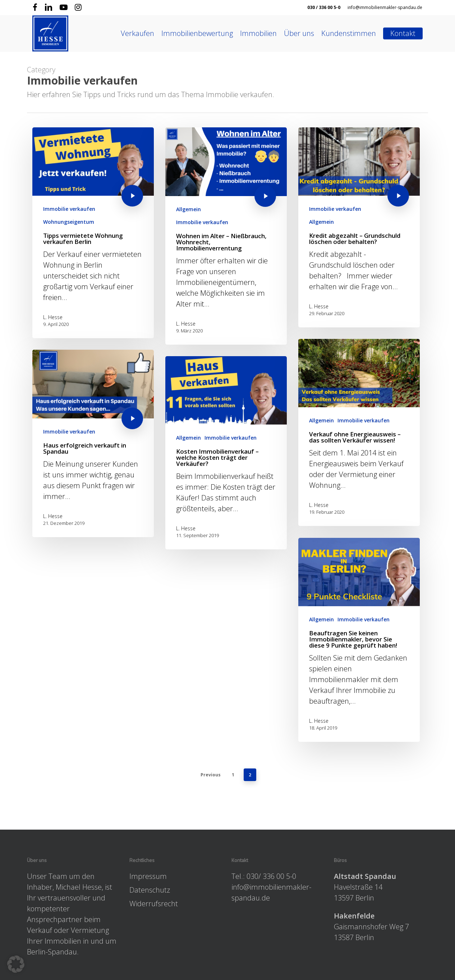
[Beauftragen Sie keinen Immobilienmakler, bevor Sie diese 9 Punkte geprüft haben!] (359, 665)
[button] (16, 964)
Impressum (148, 876)
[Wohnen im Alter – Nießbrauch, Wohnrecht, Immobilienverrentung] (226, 236)
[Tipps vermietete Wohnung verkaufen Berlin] (93, 233)
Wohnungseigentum (69, 222)
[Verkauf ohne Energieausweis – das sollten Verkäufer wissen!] (359, 458)
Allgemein (189, 209)
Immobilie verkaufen (69, 209)
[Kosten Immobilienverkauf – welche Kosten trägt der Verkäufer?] (226, 461)
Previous (211, 775)
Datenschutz (150, 890)
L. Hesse (53, 317)
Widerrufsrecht (154, 904)
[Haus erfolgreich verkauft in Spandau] (93, 447)
